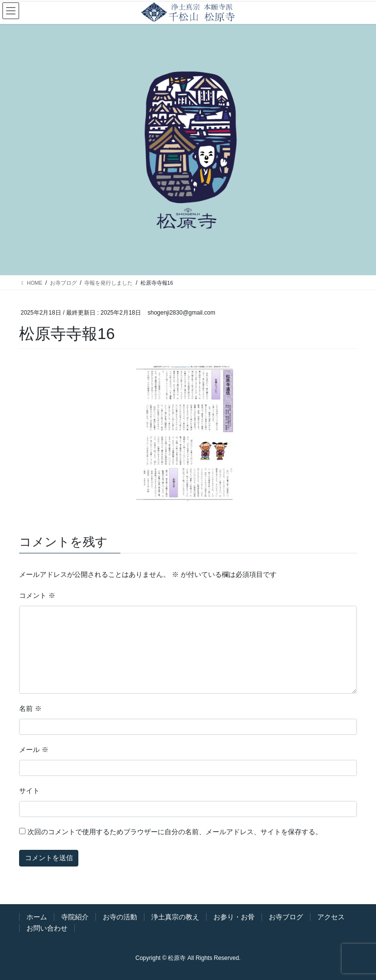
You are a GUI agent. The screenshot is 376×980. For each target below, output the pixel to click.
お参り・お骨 (234, 917)
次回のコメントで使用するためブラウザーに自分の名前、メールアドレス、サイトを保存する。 (175, 832)
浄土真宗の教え (175, 917)
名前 (30, 708)
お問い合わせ (47, 928)
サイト (29, 791)
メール (34, 750)
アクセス (331, 917)
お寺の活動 (120, 917)
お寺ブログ (286, 917)
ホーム (37, 917)
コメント (37, 595)
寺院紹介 (75, 917)
